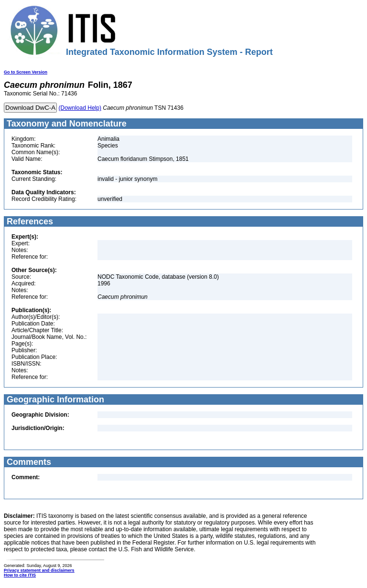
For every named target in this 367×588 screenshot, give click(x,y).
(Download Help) (80, 108)
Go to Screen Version (26, 72)
